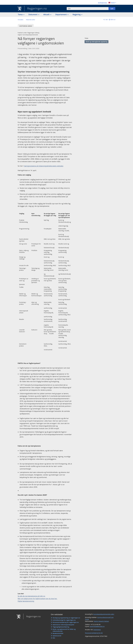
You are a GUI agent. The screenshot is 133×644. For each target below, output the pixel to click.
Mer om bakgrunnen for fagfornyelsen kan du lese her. (37, 599)
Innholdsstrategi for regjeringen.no (64, 620)
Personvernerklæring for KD (94, 633)
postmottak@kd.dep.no (97, 626)
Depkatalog (97, 630)
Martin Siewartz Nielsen (101, 621)
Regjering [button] (77, 14)
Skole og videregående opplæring (96, 42)
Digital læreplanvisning (26, 601)
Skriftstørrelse (102, 3)
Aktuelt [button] (47, 14)
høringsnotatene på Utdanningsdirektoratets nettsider (44, 166)
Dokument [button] (33, 14)
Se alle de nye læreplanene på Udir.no (31, 596)
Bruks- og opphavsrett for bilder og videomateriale (64, 630)
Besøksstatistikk (58, 633)
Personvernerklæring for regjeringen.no (66, 622)
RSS (54, 638)
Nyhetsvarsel (57, 636)
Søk (112, 9)
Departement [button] (61, 14)
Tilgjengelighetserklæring (61, 627)
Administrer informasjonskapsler (63, 625)
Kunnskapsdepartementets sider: (104, 614)
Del (106, 20)
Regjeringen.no (36, 9)
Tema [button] (20, 14)
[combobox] (88, 9)
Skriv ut (113, 20)
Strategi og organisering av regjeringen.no (66, 618)
